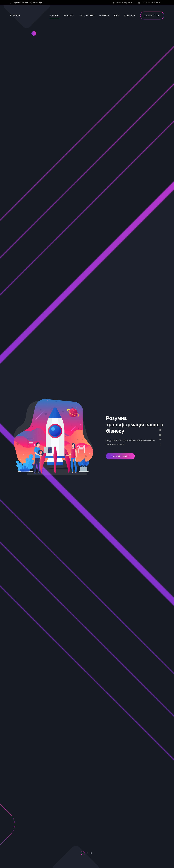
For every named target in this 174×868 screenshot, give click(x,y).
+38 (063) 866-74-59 (151, 3)
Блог (117, 16)
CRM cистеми (87, 16)
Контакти (130, 16)
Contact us (152, 16)
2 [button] (87, 853)
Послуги (69, 16)
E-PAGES (15, 16)
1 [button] (83, 853)
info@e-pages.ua (124, 3)
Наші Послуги (120, 456)
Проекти (104, 16)
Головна (54, 16)
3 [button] (91, 853)
